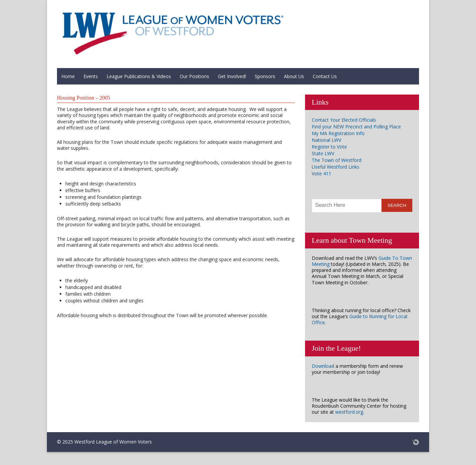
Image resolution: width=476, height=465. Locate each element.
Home (68, 76)
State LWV (323, 153)
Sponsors (265, 76)
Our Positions (194, 76)
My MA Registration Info (338, 133)
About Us (294, 76)
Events (91, 76)
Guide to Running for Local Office (360, 319)
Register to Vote (329, 147)
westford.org (349, 412)
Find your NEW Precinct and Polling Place (356, 127)
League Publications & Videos (139, 76)
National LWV (326, 140)
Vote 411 (321, 173)
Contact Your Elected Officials (344, 120)
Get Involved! (232, 76)
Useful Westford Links (336, 167)
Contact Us (325, 76)
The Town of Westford (337, 160)
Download (323, 366)
